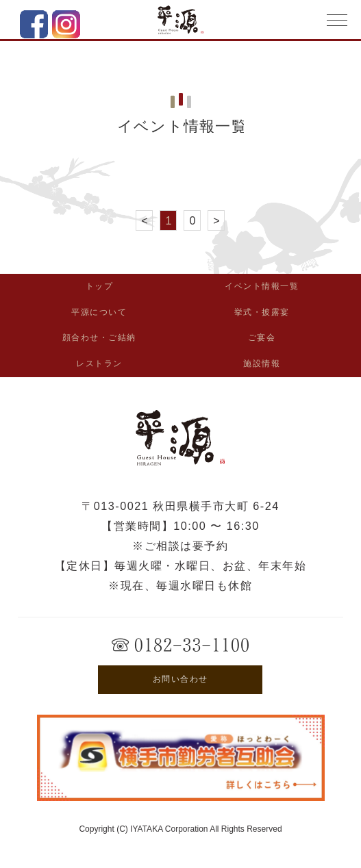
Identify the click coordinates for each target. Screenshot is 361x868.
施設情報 (262, 363)
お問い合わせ (180, 679)
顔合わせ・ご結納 (99, 337)
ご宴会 (262, 337)
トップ (100, 286)
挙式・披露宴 (262, 312)
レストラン (99, 363)
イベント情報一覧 (262, 286)
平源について (99, 312)
